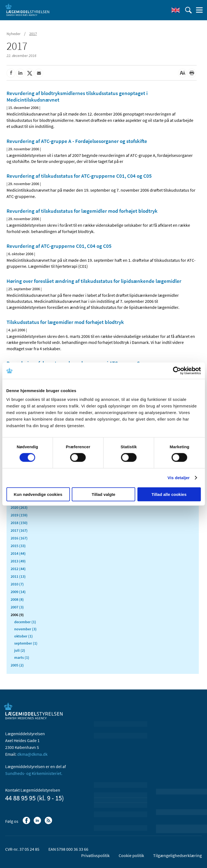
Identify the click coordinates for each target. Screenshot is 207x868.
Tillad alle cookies (169, 494)
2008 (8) (17, 599)
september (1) (26, 643)
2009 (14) (18, 592)
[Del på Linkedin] (20, 73)
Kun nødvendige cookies (38, 494)
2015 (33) (18, 546)
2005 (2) (17, 665)
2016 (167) (19, 538)
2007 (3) (17, 607)
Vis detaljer (179, 478)
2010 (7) (17, 584)
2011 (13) (18, 576)
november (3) (25, 629)
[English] (176, 10)
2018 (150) (19, 523)
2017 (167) (19, 530)
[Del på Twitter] (30, 73)
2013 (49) (18, 561)
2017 (33, 34)
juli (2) (20, 650)
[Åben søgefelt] (188, 10)
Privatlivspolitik (95, 855)
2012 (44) (18, 569)
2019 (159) (19, 515)
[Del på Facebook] (11, 73)
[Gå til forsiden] (27, 10)
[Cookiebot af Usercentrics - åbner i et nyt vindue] (177, 371)
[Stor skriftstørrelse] (182, 73)
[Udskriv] (192, 73)
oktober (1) (24, 636)
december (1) (25, 622)
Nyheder (14, 34)
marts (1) (22, 657)
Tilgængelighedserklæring (177, 855)
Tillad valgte (103, 494)
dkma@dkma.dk (32, 754)
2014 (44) (18, 553)
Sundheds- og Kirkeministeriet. (34, 773)
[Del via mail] (39, 73)
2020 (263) (19, 507)
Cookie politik (131, 855)
